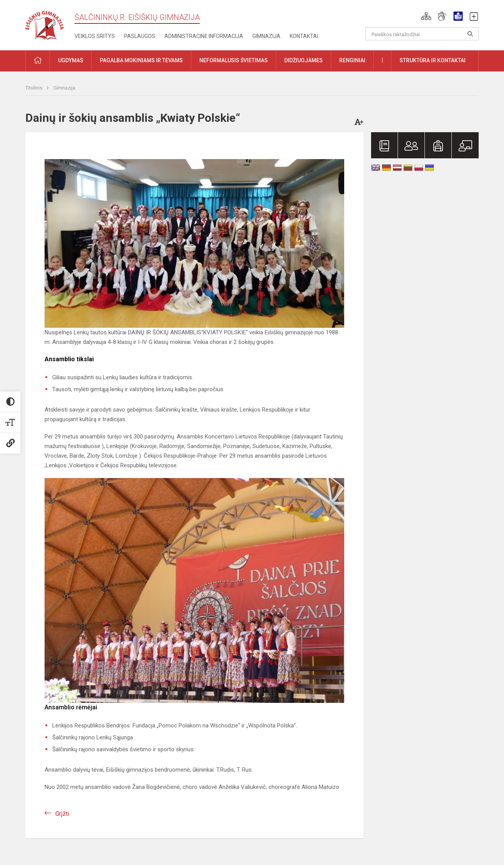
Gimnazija (266, 36)
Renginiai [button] (352, 60)
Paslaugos (140, 36)
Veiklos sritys (95, 36)
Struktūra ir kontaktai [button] (433, 60)
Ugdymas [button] (71, 60)
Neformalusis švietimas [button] (234, 60)
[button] (426, 16)
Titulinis (34, 88)
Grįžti (62, 814)
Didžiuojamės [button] (303, 60)
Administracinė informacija (204, 36)
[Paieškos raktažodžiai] (422, 34)
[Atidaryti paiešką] (470, 34)
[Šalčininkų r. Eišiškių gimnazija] (45, 24)
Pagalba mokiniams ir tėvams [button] (141, 60)
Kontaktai (304, 36)
